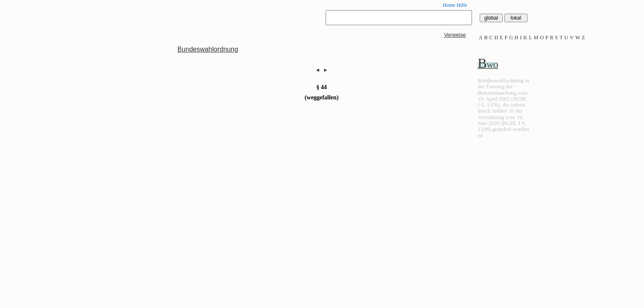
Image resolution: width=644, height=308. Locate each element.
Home (449, 5)
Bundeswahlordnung (208, 49)
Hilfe (462, 5)
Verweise (455, 35)
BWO (488, 65)
